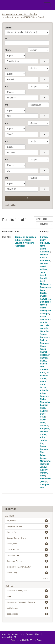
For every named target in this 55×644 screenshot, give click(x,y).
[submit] (27, 198)
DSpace (40, 640)
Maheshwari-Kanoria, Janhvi (46, 464)
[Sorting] (45, 224)
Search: (8, 28)
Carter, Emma (27, 550)
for (6, 38)
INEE (27, 597)
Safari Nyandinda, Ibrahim (46, 319)
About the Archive (10, 634)
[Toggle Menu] (47, 5)
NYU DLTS (27, 640)
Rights (38, 634)
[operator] (15, 56)
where (8, 50)
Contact (29, 634)
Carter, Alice (27, 544)
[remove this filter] (44, 61)
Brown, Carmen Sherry (44, 449)
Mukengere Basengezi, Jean (45, 287)
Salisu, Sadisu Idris (43, 364)
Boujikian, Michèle (27, 526)
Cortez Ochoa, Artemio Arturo (27, 567)
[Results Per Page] (43, 219)
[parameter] (38, 50)
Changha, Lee (27, 555)
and (7, 68)
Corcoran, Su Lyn (27, 561)
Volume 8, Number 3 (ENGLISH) (20, 17)
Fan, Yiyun (45, 261)
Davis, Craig (27, 573)
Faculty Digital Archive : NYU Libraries (20, 14)
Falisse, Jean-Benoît (44, 272)
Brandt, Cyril (27, 532)
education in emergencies (27, 591)
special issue (27, 614)
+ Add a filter (10, 205)
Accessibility (9, 637)
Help (22, 634)
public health (27, 608)
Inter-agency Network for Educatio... (27, 602)
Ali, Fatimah (27, 521)
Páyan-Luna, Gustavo (44, 423)
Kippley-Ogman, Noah (44, 473)
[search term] (21, 61)
